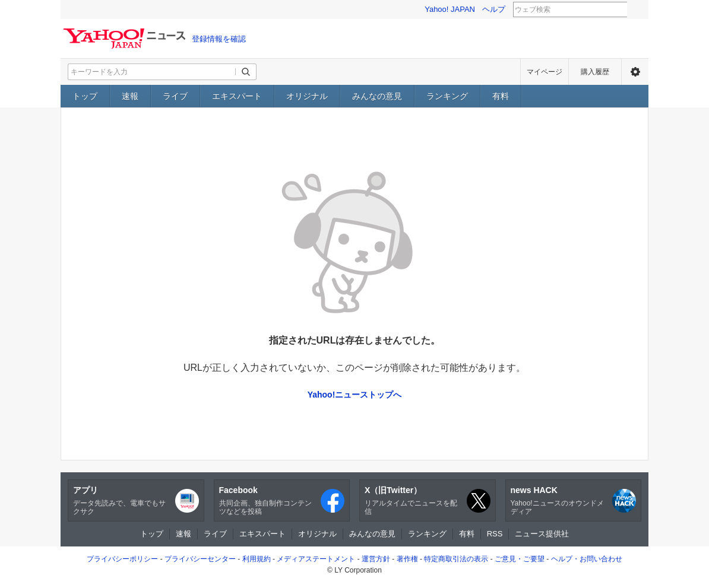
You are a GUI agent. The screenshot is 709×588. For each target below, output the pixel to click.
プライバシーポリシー (122, 559)
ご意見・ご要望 (520, 559)
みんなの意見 (377, 96)
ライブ (175, 96)
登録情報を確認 (219, 39)
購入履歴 (595, 72)
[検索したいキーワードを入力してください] (152, 72)
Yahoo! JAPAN (450, 9)
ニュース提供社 (542, 534)
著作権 (407, 559)
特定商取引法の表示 (456, 559)
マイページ (545, 72)
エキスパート (237, 96)
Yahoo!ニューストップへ (355, 395)
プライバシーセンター (200, 559)
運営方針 (376, 559)
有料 (501, 96)
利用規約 (257, 559)
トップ (85, 96)
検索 (635, 10)
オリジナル (307, 96)
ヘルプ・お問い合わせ (587, 559)
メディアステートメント (316, 559)
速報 (130, 96)
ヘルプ (494, 9)
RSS (495, 534)
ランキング (447, 96)
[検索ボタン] (246, 72)
